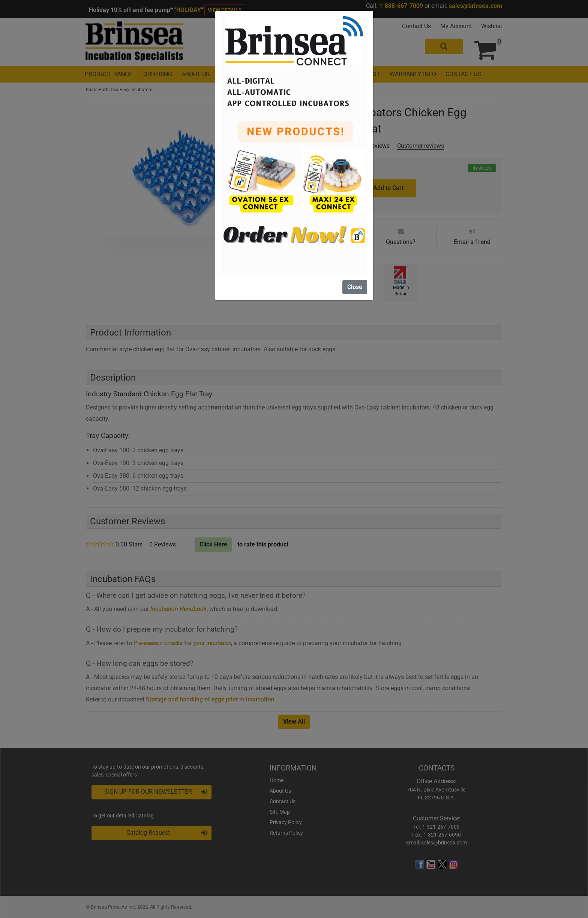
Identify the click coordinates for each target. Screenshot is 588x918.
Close (355, 287)
